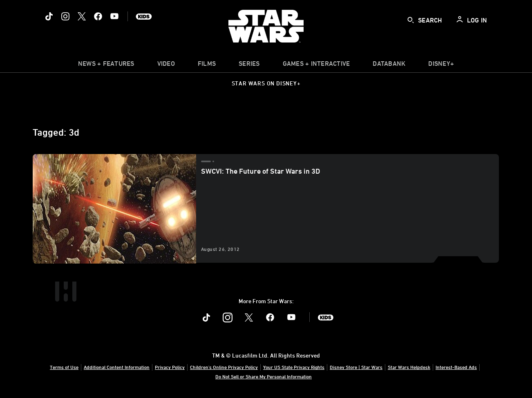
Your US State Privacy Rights (294, 367)
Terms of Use (64, 367)
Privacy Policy (170, 367)
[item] (106, 65)
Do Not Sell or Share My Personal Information (264, 376)
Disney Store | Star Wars (356, 367)
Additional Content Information (117, 367)
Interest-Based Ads (456, 367)
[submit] (411, 20)
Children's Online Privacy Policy (224, 367)
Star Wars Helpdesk (409, 367)
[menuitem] (166, 65)
